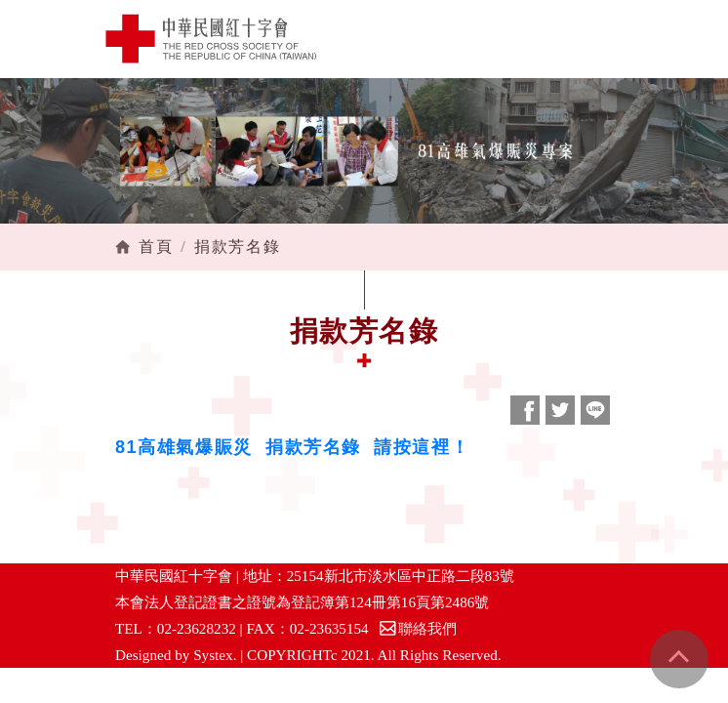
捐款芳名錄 (237, 247)
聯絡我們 (417, 628)
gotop (679, 659)
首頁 (156, 247)
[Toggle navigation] (635, 39)
